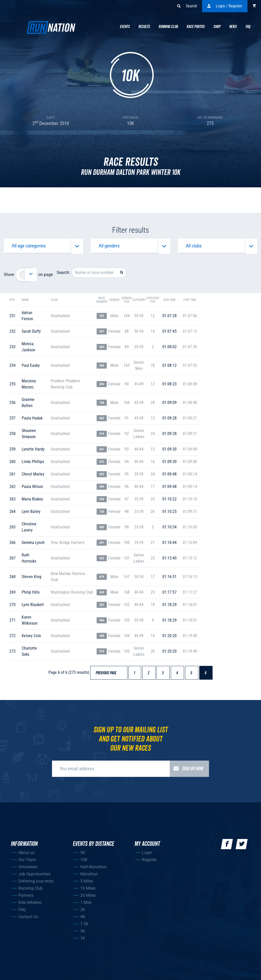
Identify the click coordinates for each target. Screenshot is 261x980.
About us (26, 855)
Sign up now (186, 771)
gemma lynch (33, 545)
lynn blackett (33, 607)
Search (187, 6)
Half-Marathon (93, 869)
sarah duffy (31, 334)
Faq (248, 27)
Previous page (108, 675)
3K (83, 933)
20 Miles (88, 898)
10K (84, 862)
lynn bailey (31, 514)
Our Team (27, 862)
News (233, 27)
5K (83, 855)
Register (149, 862)
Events (125, 27)
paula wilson (32, 489)
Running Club (168, 27)
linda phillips (33, 464)
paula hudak (32, 420)
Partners (26, 898)
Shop (217, 27)
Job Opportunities (34, 876)
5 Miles (87, 883)
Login (147, 855)
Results (144, 27)
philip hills (31, 594)
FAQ (22, 912)
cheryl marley (33, 476)
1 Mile (86, 905)
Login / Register (225, 6)
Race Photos (196, 27)
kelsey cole (31, 638)
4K (83, 919)
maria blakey (32, 501)
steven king (31, 579)
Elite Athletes (30, 905)
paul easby (31, 368)
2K (83, 912)
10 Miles (88, 891)
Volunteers (28, 869)
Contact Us (28, 919)
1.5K (84, 926)
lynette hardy (33, 451)
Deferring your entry (36, 883)
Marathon (89, 876)
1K (83, 940)
